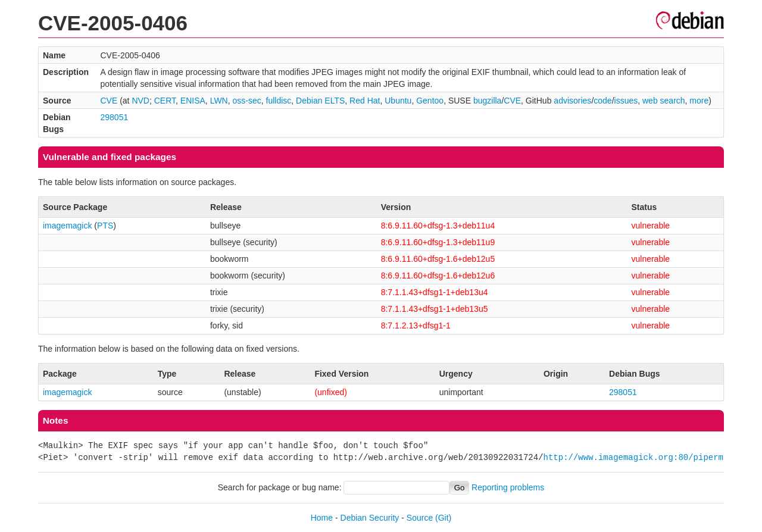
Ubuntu (398, 101)
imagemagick (67, 226)
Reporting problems (508, 487)
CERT (165, 101)
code (602, 101)
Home (322, 518)
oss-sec (247, 101)
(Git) (443, 518)
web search (664, 101)
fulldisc (279, 101)
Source (420, 518)
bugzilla (487, 101)
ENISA (193, 101)
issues (626, 101)
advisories (572, 101)
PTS (105, 226)
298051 (114, 117)
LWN (219, 101)
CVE (109, 101)
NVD (140, 101)
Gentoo (430, 101)
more (699, 101)
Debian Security (370, 518)
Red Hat (365, 101)
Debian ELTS (320, 101)
